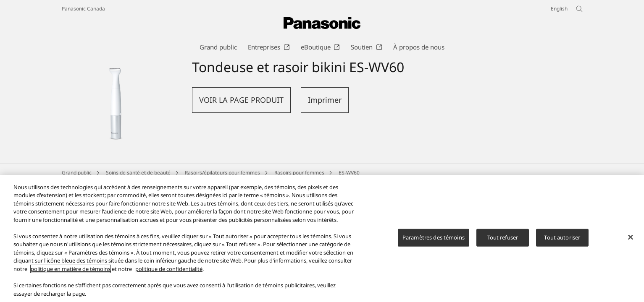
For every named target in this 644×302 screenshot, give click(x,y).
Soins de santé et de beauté (138, 173)
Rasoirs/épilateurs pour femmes (222, 173)
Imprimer (325, 100)
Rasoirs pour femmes (299, 173)
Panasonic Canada (83, 9)
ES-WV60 (349, 173)
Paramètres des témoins (434, 241)
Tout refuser (503, 241)
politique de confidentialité (169, 273)
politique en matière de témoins (71, 273)
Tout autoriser (562, 241)
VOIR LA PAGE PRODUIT (241, 100)
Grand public (77, 173)
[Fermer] (631, 241)
